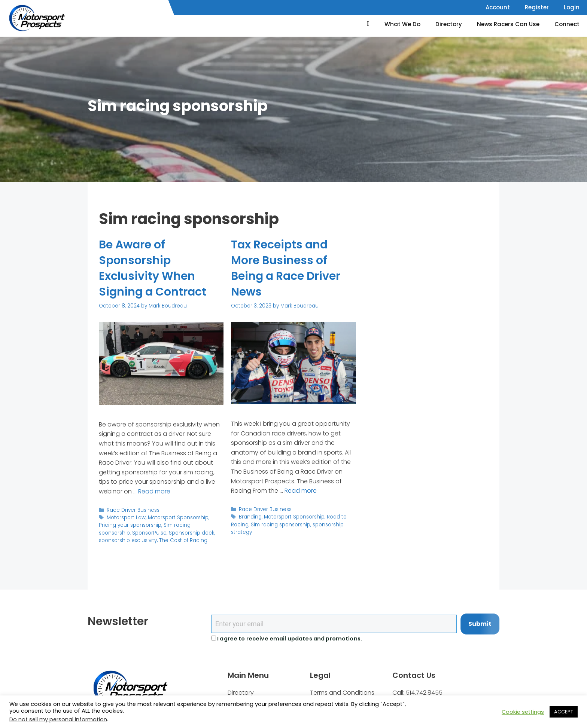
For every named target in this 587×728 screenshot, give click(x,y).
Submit (480, 624)
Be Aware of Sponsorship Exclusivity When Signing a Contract (153, 268)
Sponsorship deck (191, 533)
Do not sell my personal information (58, 719)
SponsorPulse (149, 533)
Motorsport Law (126, 518)
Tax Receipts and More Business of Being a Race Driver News (286, 268)
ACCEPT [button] (564, 712)
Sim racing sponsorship (281, 525)
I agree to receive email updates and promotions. (287, 639)
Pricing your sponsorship (130, 525)
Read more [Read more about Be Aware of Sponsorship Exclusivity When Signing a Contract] (154, 491)
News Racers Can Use (508, 24)
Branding (250, 517)
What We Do (402, 24)
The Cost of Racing (183, 540)
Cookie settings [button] (523, 712)
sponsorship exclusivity (128, 540)
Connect (567, 24)
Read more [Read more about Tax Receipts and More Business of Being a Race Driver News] (301, 491)
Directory (449, 24)
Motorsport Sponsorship (178, 518)
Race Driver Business (133, 510)
